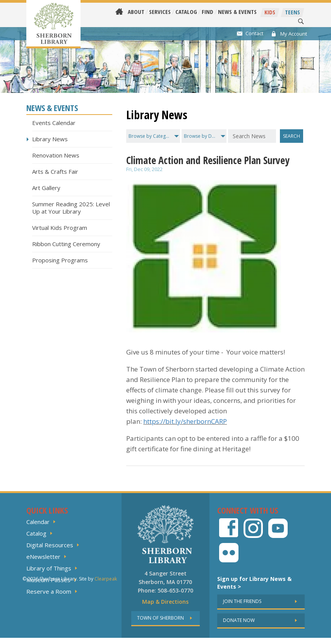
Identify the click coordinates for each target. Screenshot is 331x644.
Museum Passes (48, 580)
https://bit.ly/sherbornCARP (185, 421)
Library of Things (49, 568)
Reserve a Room (49, 591)
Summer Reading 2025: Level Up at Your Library (71, 208)
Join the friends (242, 601)
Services (160, 12)
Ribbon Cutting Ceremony (66, 244)
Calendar (38, 522)
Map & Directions (165, 602)
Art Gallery (46, 188)
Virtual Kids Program (60, 228)
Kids (270, 12)
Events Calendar (54, 123)
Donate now (239, 620)
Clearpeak (106, 641)
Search (292, 136)
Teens (292, 12)
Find (208, 12)
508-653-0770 (175, 590)
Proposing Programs (60, 260)
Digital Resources (50, 545)
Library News (50, 139)
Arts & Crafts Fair (55, 171)
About (136, 12)
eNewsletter (43, 557)
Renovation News (56, 155)
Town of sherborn (160, 618)
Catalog (186, 12)
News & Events (237, 12)
